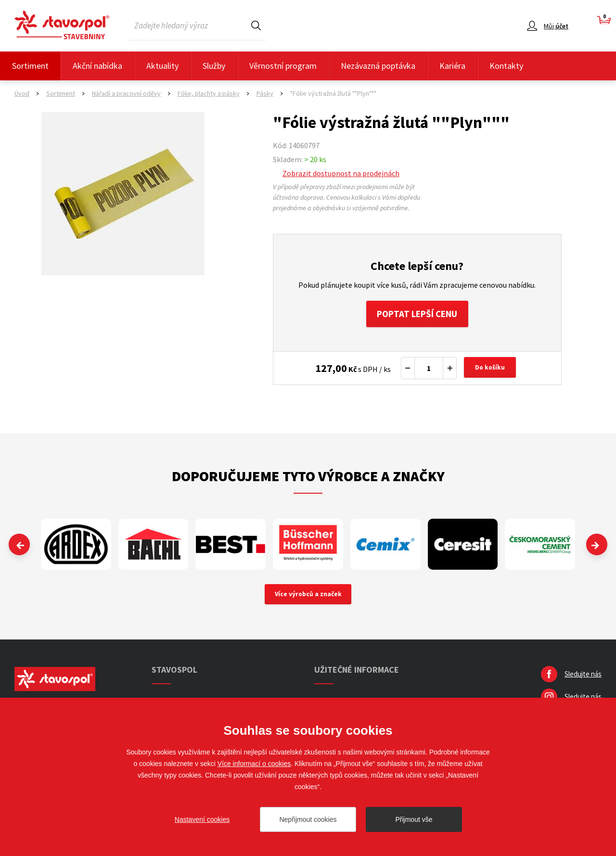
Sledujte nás (583, 677)
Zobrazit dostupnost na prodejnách (341, 173)
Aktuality (162, 66)
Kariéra (452, 66)
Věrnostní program (283, 66)
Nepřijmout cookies (308, 819)
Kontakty (506, 66)
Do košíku (491, 371)
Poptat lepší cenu (417, 315)
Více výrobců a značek (308, 597)
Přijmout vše (414, 819)
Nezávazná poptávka (378, 66)
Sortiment (30, 66)
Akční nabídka (97, 66)
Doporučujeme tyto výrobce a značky (308, 478)
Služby (214, 66)
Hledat (256, 25)
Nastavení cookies (202, 819)
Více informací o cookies (254, 764)
